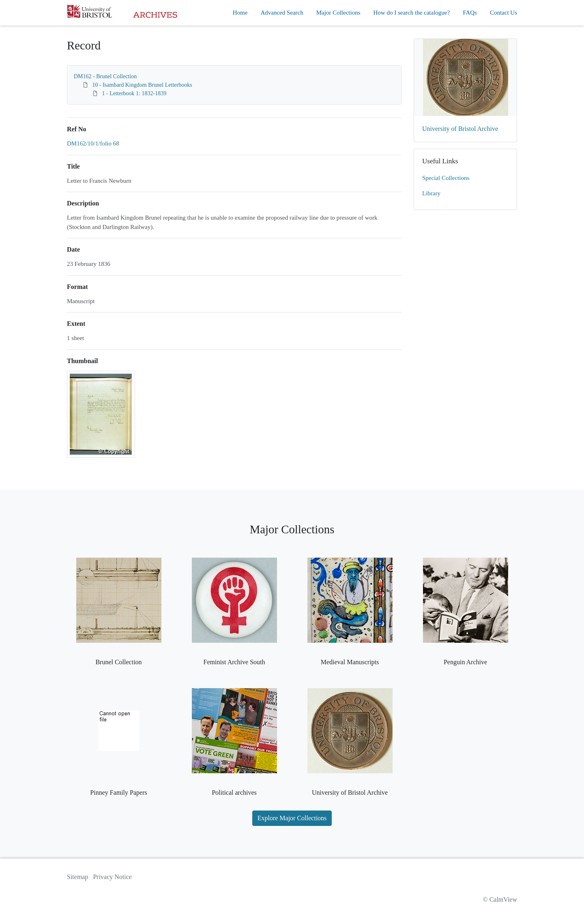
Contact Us (503, 13)
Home (240, 13)
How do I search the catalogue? (412, 13)
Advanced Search (282, 13)
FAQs (470, 13)
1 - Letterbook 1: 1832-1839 (134, 93)
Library (431, 193)
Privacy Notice (112, 877)
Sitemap (77, 877)
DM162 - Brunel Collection (105, 76)
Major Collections (338, 13)
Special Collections (446, 178)
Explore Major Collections (292, 818)
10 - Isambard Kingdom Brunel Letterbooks (142, 85)
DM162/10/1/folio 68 (93, 143)
